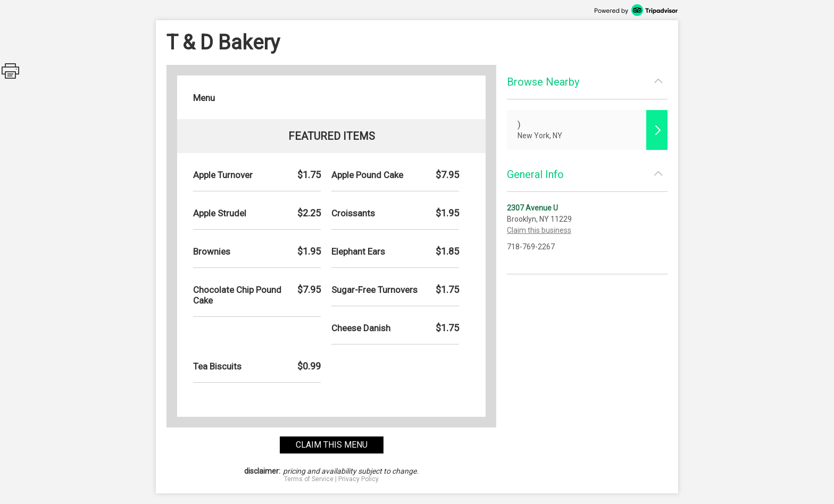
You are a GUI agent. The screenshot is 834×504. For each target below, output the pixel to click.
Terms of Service (309, 479)
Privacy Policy (358, 479)
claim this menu (332, 445)
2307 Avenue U (532, 208)
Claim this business (539, 230)
